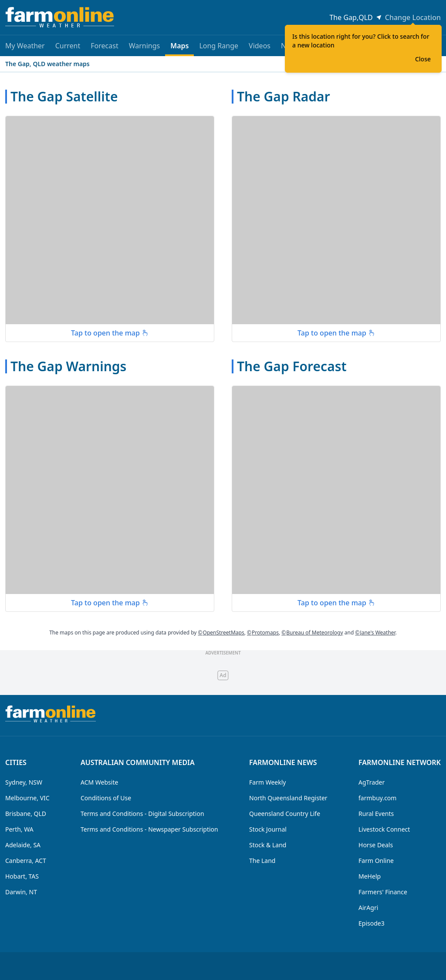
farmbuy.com (377, 798)
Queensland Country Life (285, 814)
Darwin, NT (21, 892)
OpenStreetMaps (221, 633)
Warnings (145, 46)
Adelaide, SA (23, 845)
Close (423, 59)
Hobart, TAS (22, 876)
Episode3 (372, 923)
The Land (262, 861)
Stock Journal (268, 829)
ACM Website (99, 782)
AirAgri (368, 908)
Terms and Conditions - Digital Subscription (142, 814)
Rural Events (376, 814)
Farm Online (376, 861)
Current (68, 46)
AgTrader (372, 782)
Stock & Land (268, 845)
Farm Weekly (267, 782)
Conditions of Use (106, 798)
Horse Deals (376, 845)
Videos (260, 46)
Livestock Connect (384, 829)
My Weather (25, 46)
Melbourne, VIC (27, 798)
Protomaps (263, 633)
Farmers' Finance (383, 892)
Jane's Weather (375, 633)
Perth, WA (19, 829)
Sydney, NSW (24, 782)
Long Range (219, 46)
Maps (179, 49)
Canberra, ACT (26, 861)
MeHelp (370, 876)
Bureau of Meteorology (312, 633)
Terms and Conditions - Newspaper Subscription (149, 829)
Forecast (104, 46)
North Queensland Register (288, 798)
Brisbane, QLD (26, 814)
